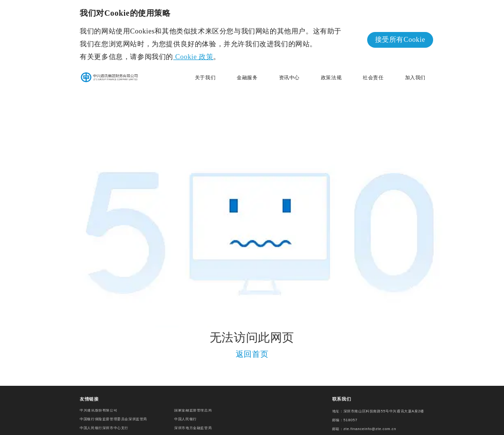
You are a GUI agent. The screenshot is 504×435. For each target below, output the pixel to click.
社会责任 (373, 78)
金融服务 (247, 78)
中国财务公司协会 (189, 431)
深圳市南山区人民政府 (98, 431)
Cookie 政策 (193, 57)
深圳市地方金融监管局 (193, 422)
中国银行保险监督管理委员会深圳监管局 (113, 413)
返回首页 (252, 351)
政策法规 (331, 78)
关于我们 (205, 78)
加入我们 (415, 78)
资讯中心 (289, 78)
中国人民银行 (186, 413)
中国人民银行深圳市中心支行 (104, 422)
